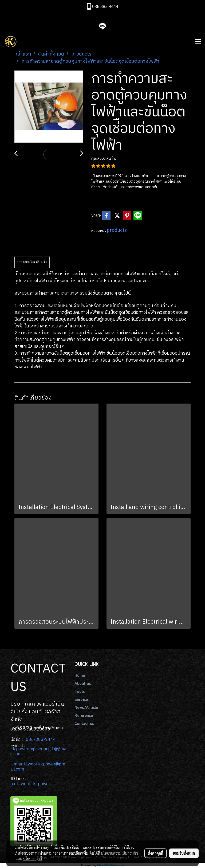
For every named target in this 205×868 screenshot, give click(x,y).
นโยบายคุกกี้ (33, 859)
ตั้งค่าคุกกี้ (155, 853)
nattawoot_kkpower (30, 784)
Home (80, 676)
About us (83, 684)
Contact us (84, 724)
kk (13, 749)
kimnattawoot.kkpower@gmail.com (38, 767)
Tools (80, 692)
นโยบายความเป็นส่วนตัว (119, 853)
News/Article (86, 708)
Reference (84, 716)
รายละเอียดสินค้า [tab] (32, 262)
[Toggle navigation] (198, 42)
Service (81, 700)
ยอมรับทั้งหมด (184, 853)
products (117, 230)
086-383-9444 (41, 740)
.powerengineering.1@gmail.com (38, 752)
